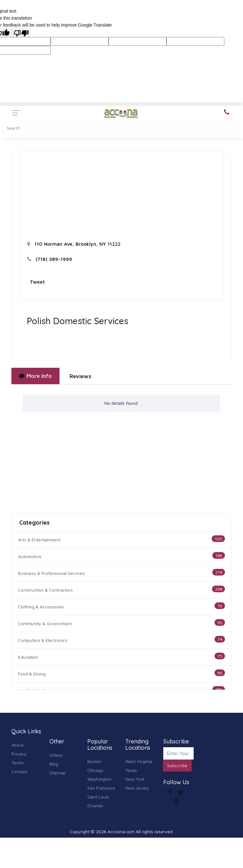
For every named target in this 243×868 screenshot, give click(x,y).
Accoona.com (121, 831)
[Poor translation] (21, 33)
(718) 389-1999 (50, 259)
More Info (35, 376)
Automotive (30, 556)
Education (28, 657)
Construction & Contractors (45, 590)
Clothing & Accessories (41, 607)
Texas (131, 770)
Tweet (37, 282)
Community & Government (45, 623)
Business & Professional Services (51, 573)
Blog (54, 764)
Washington (99, 779)
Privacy (19, 754)
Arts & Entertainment (39, 540)
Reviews (81, 376)
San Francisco (101, 788)
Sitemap (58, 773)
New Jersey (137, 788)
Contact (19, 771)
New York (135, 779)
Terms (18, 763)
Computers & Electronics (43, 640)
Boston (94, 761)
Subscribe (177, 766)
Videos (56, 755)
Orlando (95, 806)
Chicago (95, 770)
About (17, 745)
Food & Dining (32, 674)
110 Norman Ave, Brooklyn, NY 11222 (74, 244)
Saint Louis (98, 797)
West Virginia (139, 761)
